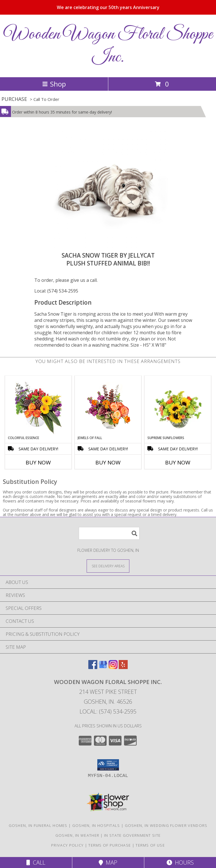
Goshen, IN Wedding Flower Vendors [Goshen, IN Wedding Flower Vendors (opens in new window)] (166, 825)
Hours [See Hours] (180, 863)
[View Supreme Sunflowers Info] (178, 406)
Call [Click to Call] (36, 863)
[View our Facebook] (93, 667)
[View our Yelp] (123, 667)
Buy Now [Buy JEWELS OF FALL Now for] (108, 462)
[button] (108, 765)
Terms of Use (150, 845)
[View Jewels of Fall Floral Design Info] (108, 406)
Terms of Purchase (110, 845)
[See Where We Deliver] (108, 566)
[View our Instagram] (113, 667)
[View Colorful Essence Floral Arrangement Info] (38, 406)
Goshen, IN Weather (77, 835)
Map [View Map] (108, 863)
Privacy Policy (67, 845)
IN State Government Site (132, 835)
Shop (54, 84)
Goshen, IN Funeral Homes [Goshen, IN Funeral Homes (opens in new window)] (38, 825)
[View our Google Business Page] (103, 667)
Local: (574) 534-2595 (56, 291)
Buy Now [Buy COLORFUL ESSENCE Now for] (38, 462)
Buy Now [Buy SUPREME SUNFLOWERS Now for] (178, 462)
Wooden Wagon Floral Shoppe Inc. (108, 46)
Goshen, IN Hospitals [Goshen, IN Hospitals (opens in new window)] (96, 825)
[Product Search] (109, 533)
